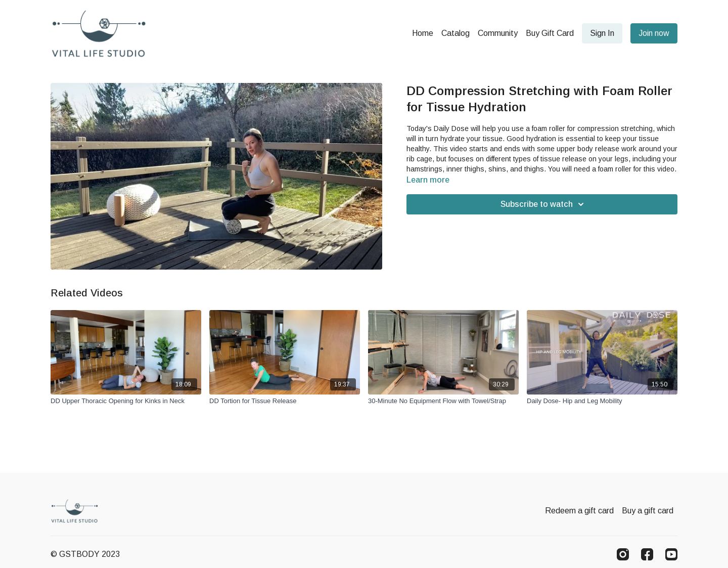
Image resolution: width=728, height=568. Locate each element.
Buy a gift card (648, 511)
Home (423, 33)
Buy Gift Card (550, 33)
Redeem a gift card (579, 511)
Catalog (456, 33)
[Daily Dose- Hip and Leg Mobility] (602, 401)
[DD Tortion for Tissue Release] (285, 401)
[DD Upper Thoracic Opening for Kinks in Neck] (126, 401)
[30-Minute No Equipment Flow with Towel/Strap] (443, 401)
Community (498, 33)
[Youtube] (671, 554)
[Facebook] (647, 554)
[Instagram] (623, 554)
